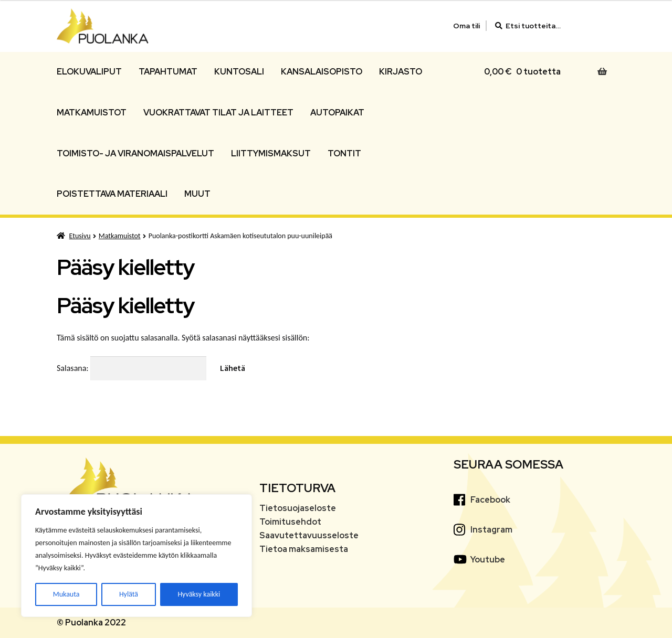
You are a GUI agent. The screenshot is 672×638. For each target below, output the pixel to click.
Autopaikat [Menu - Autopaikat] (337, 113)
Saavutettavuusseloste (309, 535)
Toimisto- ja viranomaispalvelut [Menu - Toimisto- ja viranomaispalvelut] (135, 153)
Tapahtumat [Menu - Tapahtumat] (168, 72)
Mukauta (66, 594)
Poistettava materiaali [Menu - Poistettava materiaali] (112, 194)
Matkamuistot (120, 236)
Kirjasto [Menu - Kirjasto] (401, 72)
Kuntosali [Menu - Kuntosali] (239, 72)
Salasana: (132, 368)
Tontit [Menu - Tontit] (344, 153)
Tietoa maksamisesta (304, 549)
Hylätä (129, 594)
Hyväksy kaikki (199, 594)
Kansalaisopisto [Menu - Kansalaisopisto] (322, 72)
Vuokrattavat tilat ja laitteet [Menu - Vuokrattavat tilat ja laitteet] (218, 113)
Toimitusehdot (290, 522)
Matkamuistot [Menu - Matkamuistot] (92, 113)
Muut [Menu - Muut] (197, 194)
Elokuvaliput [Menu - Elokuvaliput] (89, 72)
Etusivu (80, 236)
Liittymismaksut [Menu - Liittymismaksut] (271, 153)
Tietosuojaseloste (298, 508)
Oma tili (466, 26)
